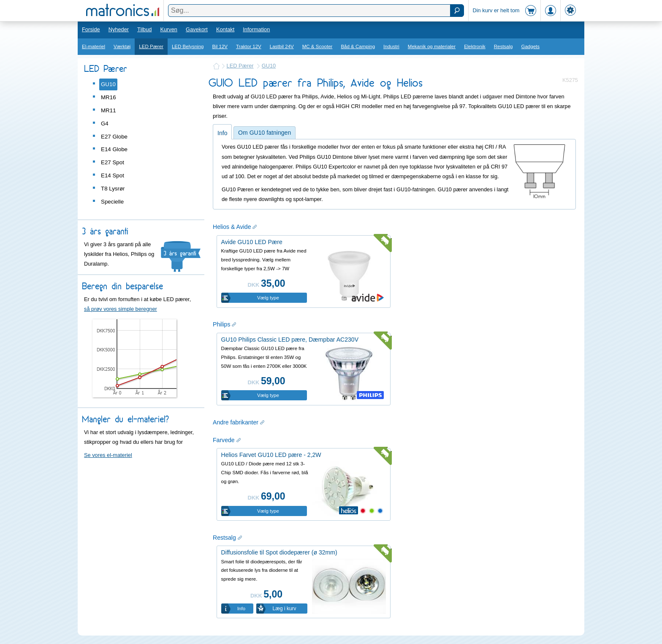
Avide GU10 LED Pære (252, 242)
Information (256, 29)
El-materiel (94, 46)
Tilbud (144, 29)
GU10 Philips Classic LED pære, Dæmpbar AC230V (290, 340)
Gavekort (197, 29)
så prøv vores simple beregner (121, 309)
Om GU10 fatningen (265, 133)
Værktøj (122, 46)
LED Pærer (151, 46)
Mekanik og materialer (432, 46)
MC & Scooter (317, 46)
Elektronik (475, 46)
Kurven (169, 29)
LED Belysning (188, 46)
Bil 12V (220, 46)
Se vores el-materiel (108, 455)
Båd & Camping (358, 46)
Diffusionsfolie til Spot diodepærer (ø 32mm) (279, 552)
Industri (391, 46)
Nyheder (119, 29)
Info (222, 133)
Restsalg (503, 46)
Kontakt (225, 29)
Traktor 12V (249, 46)
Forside (91, 29)
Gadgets (531, 46)
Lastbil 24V (282, 46)
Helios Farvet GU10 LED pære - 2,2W (271, 455)
